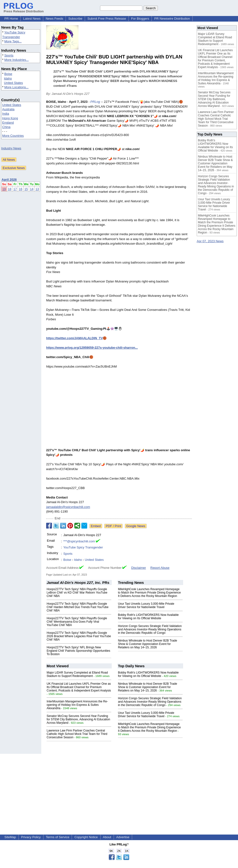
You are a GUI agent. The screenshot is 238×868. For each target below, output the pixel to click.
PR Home (11, 19)
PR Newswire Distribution (172, 19)
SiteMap (10, 837)
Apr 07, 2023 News (210, 241)
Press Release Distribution (24, 9)
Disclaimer (139, 568)
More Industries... (17, 60)
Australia (8, 109)
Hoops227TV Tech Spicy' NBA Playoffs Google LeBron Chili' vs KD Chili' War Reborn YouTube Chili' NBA (77, 593)
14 (32, 189)
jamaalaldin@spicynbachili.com (68, 507)
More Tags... (13, 41)
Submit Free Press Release (107, 19)
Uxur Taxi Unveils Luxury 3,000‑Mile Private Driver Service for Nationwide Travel (146, 605)
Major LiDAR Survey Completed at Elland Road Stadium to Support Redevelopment (77, 674)
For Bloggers (140, 19)
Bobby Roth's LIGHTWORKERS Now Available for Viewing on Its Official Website (148, 617)
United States (13, 83)
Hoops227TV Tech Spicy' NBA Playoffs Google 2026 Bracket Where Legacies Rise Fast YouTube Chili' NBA (79, 636)
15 (26, 189)
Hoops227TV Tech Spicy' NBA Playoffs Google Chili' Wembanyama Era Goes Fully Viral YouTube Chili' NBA (77, 622)
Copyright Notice (86, 837)
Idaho (8, 78)
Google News (136, 526)
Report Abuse (160, 568)
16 (21, 189)
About (107, 837)
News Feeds (54, 19)
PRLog (95, 102)
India (6, 114)
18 (9, 189)
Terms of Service (58, 837)
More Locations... (17, 87)
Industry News (11, 148)
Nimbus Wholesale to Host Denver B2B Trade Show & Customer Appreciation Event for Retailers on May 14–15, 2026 (148, 644)
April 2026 (9, 180)
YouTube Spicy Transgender (83, 547)
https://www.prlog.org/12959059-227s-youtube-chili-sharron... (92, 348)
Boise (8, 74)
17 (15, 189)
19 (4, 189)
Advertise (123, 837)
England (8, 123)
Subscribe (75, 19)
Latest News (32, 19)
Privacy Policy (31, 837)
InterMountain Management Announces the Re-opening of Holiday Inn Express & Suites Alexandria (77, 705)
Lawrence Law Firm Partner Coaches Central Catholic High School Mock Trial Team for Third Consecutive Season (77, 734)
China (6, 127)
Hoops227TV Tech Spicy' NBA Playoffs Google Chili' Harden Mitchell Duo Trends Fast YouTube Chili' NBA (78, 607)
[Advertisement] (119, 788)
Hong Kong (10, 118)
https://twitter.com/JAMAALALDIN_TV (74, 338)
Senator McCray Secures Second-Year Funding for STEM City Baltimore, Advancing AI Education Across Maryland (78, 719)
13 (37, 189)
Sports (9, 55)
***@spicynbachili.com (79, 541)
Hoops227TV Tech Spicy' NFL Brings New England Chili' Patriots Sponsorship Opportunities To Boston (78, 651)
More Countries (13, 136)
